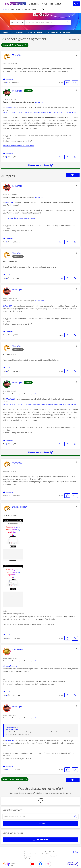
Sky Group (27, 858)
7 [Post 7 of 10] (7, 495)
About (58, 4)
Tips (51, 4)
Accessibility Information (50, 854)
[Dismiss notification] (43, 9)
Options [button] (73, 40)
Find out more (39, 102)
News (44, 4)
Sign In (76, 4)
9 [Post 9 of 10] (7, 695)
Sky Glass (40, 14)
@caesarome (11, 727)
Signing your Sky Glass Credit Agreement (19, 218)
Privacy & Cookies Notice (31, 854)
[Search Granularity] (17, 23)
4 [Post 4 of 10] (7, 335)
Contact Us (54, 856)
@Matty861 (10, 107)
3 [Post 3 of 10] (7, 278)
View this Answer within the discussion (19, 146)
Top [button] (76, 852)
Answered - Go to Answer (15, 45)
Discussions (34, 4)
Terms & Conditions (51, 852)
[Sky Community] (16, 4)
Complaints (27, 856)
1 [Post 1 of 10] (6, 83)
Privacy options (29, 852)
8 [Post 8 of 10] (7, 638)
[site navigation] (2, 4)
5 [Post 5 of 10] (7, 371)
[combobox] (45, 23)
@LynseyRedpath (10, 666)
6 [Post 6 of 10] (7, 157)
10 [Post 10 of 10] (7, 769)
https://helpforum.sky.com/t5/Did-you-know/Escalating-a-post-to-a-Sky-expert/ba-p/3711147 (40, 113)
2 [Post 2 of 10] (7, 242)
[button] (76, 55)
